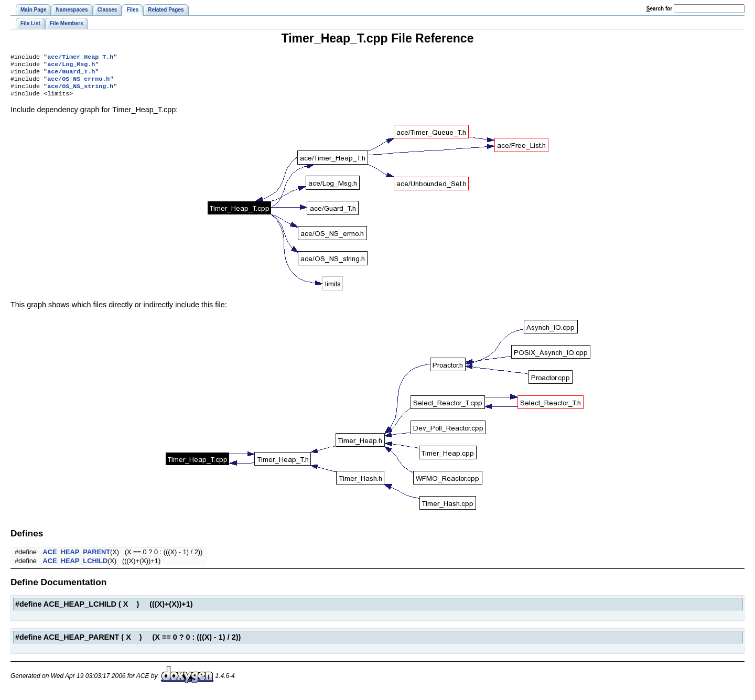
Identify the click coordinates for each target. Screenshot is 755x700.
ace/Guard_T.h (71, 74)
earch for (659, 9)
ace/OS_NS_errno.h (78, 83)
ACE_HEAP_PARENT (77, 558)
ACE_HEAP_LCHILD (75, 567)
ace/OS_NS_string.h (80, 91)
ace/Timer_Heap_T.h (80, 58)
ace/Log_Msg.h (71, 66)
